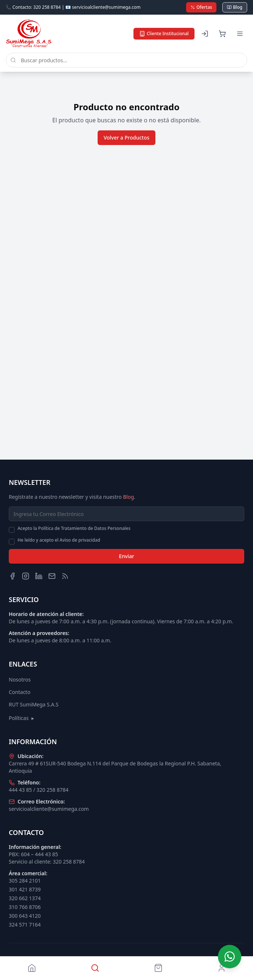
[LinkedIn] (39, 576)
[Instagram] (26, 576)
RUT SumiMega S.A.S (34, 704)
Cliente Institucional (164, 34)
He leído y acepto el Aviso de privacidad (59, 540)
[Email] (52, 576)
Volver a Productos (126, 138)
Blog (235, 7)
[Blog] (65, 576)
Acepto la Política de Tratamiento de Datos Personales (74, 528)
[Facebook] (12, 576)
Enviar (126, 556)
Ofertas (201, 7)
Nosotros (20, 680)
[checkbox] (12, 530)
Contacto (20, 692)
